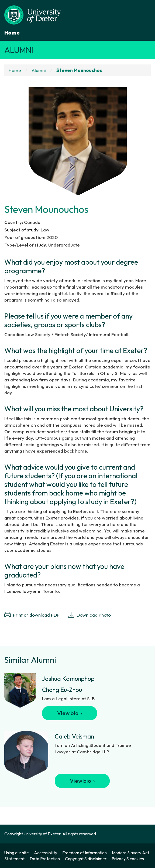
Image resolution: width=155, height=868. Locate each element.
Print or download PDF (32, 615)
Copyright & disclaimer (86, 859)
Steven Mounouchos (79, 70)
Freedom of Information (85, 853)
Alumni (19, 50)
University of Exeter (42, 834)
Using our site (17, 853)
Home (12, 33)
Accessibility (46, 853)
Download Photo (89, 615)
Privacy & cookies (128, 859)
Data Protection (45, 859)
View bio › (70, 713)
